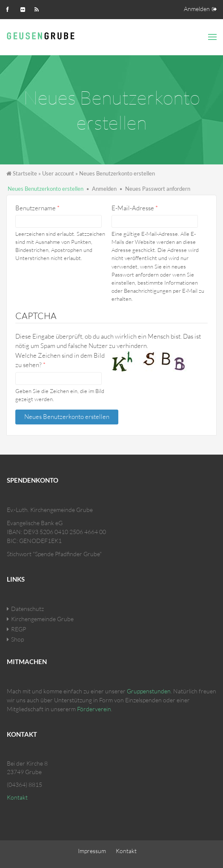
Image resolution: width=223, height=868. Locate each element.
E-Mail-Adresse (135, 208)
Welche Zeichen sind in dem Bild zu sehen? (60, 360)
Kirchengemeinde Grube (42, 619)
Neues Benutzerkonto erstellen (46, 189)
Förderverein (94, 709)
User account (58, 173)
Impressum (92, 851)
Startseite (25, 173)
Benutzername (37, 208)
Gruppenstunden (149, 691)
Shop (17, 639)
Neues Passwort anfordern (158, 189)
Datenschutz (27, 609)
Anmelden (197, 9)
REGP (19, 629)
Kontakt (17, 797)
